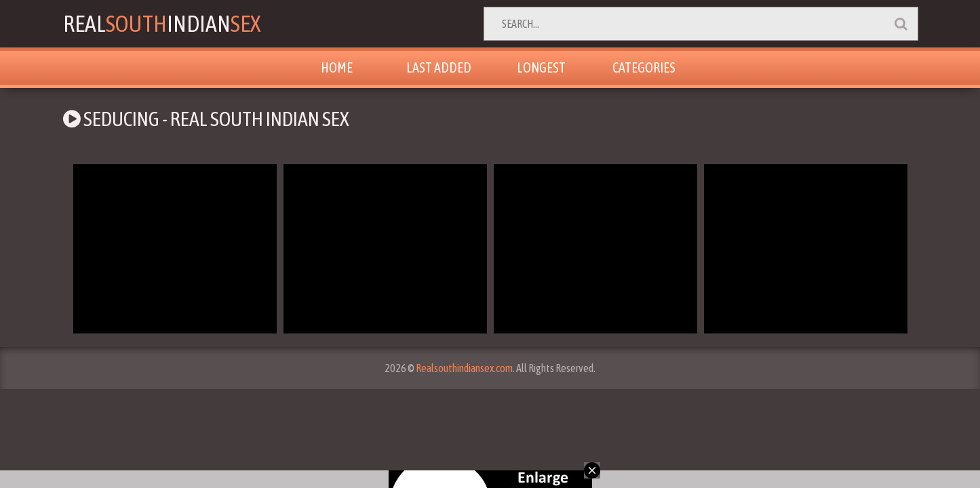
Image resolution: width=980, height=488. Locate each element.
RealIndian (162, 23)
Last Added (439, 67)
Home (337, 67)
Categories (644, 67)
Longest (541, 67)
